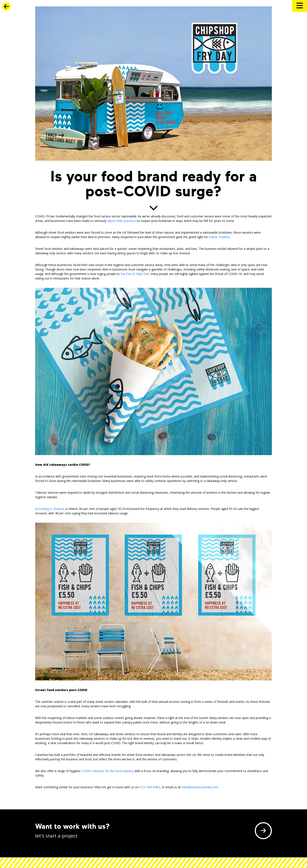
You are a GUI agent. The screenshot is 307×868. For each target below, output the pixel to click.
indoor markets (219, 237)
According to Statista (50, 509)
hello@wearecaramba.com (200, 787)
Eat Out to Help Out (135, 274)
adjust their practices (122, 221)
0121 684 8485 (150, 787)
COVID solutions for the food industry (108, 771)
